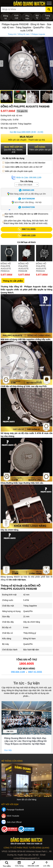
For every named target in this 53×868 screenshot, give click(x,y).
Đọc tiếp (8, 750)
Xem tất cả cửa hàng (26, 799)
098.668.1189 (18, 672)
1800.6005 (26, 132)
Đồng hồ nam (24, 34)
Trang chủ (12, 34)
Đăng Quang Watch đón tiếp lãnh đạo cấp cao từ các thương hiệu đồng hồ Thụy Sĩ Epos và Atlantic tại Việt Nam (26, 741)
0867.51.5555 (35, 672)
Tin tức (10, 731)
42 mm (26, 595)
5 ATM (26, 600)
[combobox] (27, 185)
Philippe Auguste (38, 34)
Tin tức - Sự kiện (27, 683)
